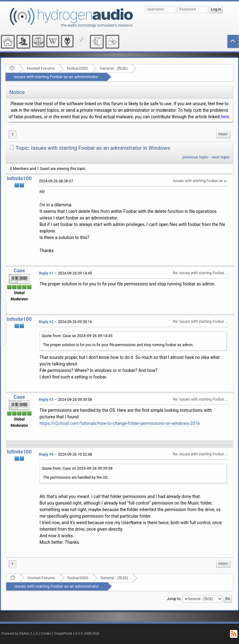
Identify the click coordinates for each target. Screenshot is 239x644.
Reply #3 (46, 400)
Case (19, 271)
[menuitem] (223, 134)
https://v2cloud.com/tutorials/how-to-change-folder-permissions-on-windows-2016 (120, 423)
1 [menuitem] (13, 134)
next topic (221, 157)
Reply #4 (46, 454)
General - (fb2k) (114, 68)
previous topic (195, 157)
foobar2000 (77, 68)
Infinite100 (19, 179)
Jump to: (174, 599)
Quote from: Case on (77, 336)
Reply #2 (46, 322)
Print (223, 134)
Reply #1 (46, 273)
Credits (46, 634)
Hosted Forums (41, 68)
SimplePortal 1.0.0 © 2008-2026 (77, 634)
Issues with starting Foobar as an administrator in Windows (67, 77)
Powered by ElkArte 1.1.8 (20, 634)
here (225, 117)
